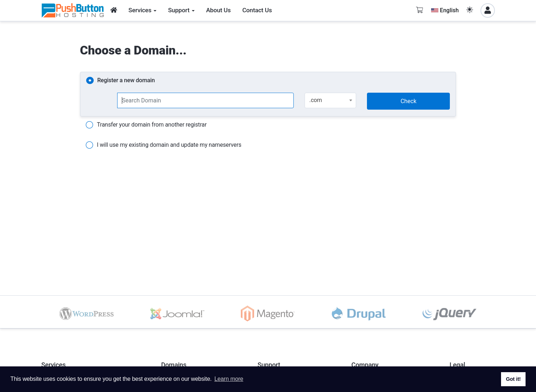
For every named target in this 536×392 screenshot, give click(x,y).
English (445, 10)
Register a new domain (121, 81)
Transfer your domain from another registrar (146, 125)
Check (408, 101)
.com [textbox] (316, 100)
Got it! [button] (513, 379)
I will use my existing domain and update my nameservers (164, 145)
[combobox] (330, 100)
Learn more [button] (229, 379)
